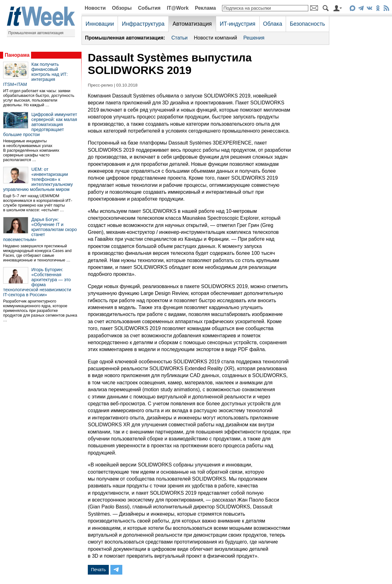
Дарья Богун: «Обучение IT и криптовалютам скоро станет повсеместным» (40, 229)
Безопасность (307, 24)
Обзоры (122, 8)
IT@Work (178, 8)
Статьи (179, 38)
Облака (273, 24)
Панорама (17, 55)
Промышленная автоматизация (36, 33)
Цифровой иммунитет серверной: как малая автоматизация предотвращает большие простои (40, 124)
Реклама (205, 8)
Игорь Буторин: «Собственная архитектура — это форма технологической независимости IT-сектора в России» (37, 282)
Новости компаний (215, 38)
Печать (98, 570)
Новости (95, 8)
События (149, 8)
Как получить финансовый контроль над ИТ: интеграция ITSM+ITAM (35, 74)
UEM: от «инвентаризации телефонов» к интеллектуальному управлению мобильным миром (38, 179)
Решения (254, 38)
